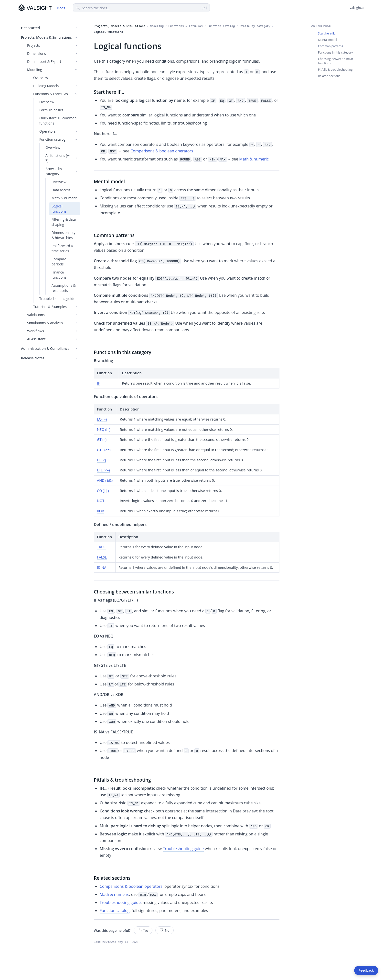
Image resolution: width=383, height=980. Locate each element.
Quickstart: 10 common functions (58, 121)
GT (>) (102, 439)
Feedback (366, 970)
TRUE (101, 547)
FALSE (102, 557)
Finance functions (59, 275)
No (164, 930)
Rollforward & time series (63, 248)
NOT (101, 501)
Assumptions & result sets (64, 288)
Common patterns (330, 46)
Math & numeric (64, 198)
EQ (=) (102, 419)
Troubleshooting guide (57, 299)
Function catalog (221, 26)
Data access (61, 190)
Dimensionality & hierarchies (63, 235)
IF (98, 383)
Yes (143, 930)
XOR (101, 511)
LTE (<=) (103, 470)
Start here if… (327, 33)
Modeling (157, 26)
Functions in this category (335, 52)
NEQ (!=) (104, 429)
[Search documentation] (141, 8)
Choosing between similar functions (336, 61)
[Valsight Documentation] (42, 8)
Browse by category (255, 26)
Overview (41, 78)
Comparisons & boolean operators (162, 151)
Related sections (329, 76)
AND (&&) (105, 480)
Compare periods (59, 262)
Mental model (327, 40)
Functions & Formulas (186, 26)
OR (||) (103, 491)
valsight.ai (357, 8)
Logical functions (59, 209)
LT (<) (101, 460)
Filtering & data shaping (64, 222)
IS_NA (102, 567)
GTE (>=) (104, 450)
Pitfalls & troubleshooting (335, 70)
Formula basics (51, 110)
